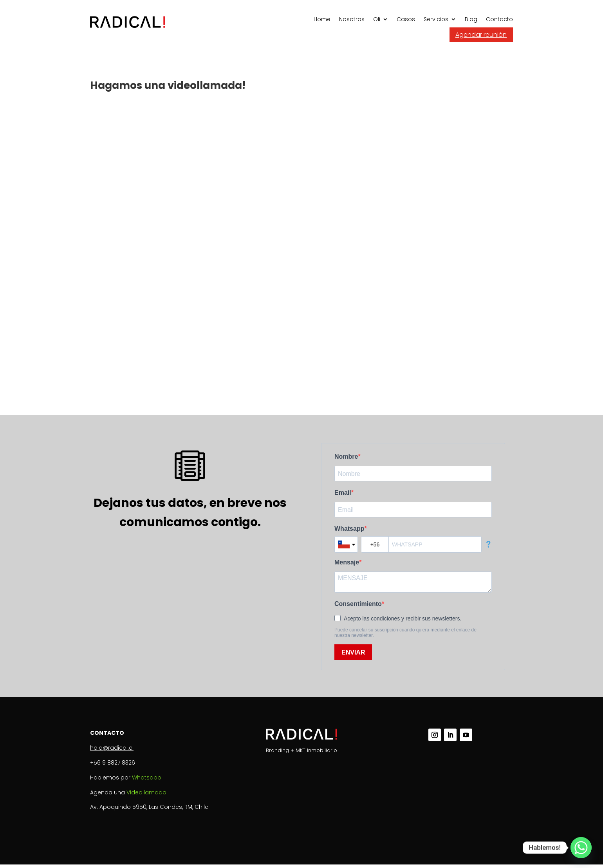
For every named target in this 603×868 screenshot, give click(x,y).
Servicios (436, 20)
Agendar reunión (481, 35)
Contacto (499, 20)
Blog (471, 20)
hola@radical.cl (112, 748)
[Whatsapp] (581, 848)
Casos (406, 20)
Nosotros (352, 20)
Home (322, 20)
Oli (377, 20)
